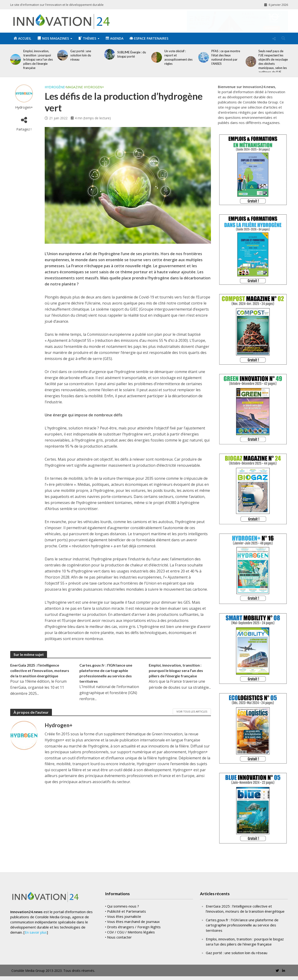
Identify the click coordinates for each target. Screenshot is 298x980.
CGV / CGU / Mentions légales (131, 942)
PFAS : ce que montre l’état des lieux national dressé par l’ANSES (226, 57)
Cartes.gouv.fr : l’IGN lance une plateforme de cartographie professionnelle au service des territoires (106, 673)
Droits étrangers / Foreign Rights (134, 937)
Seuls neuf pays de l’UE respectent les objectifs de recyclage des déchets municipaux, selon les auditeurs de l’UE (273, 62)
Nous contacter (119, 948)
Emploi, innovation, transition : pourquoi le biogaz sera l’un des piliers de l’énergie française (38, 59)
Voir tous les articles (192, 711)
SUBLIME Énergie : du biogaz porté (132, 54)
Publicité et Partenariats (127, 922)
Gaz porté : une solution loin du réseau (81, 55)
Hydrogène (55, 87)
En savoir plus (36, 943)
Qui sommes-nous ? (123, 917)
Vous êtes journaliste (124, 927)
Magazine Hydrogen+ (85, 87)
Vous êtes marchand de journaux (133, 932)
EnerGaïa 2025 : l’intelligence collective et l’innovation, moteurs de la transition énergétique (40, 670)
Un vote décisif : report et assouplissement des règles (178, 57)
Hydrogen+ (24, 107)
